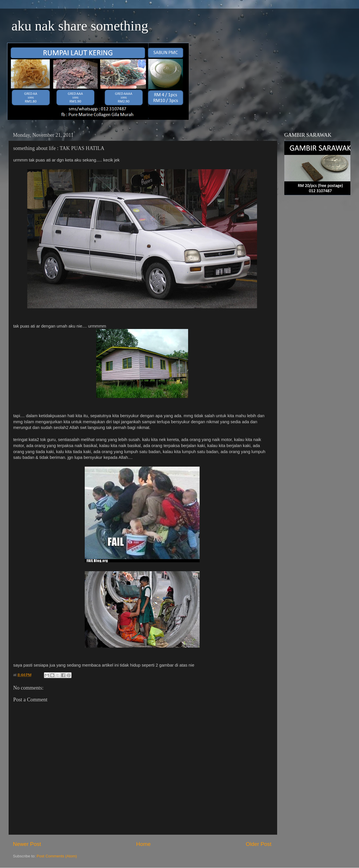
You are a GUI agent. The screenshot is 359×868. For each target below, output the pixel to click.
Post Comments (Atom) (57, 856)
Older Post (259, 844)
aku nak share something (80, 26)
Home (143, 844)
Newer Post (27, 844)
